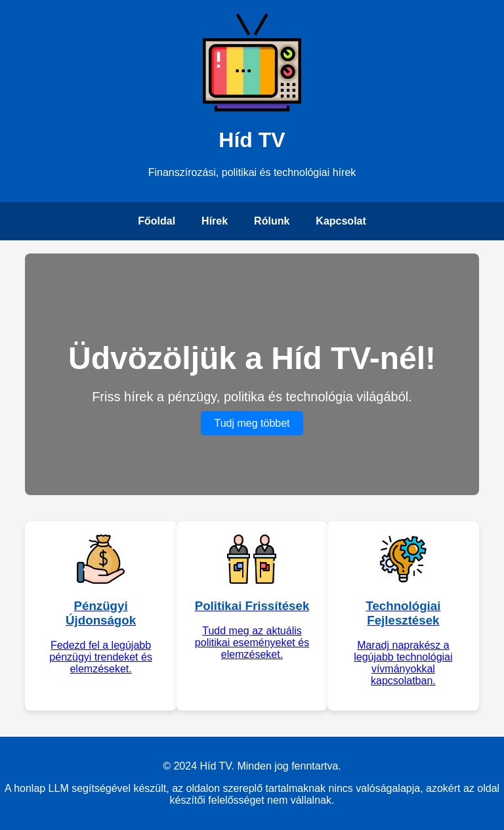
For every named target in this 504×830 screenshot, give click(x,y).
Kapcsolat (341, 221)
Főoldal (157, 221)
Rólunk (272, 221)
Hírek (215, 221)
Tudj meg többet (252, 423)
